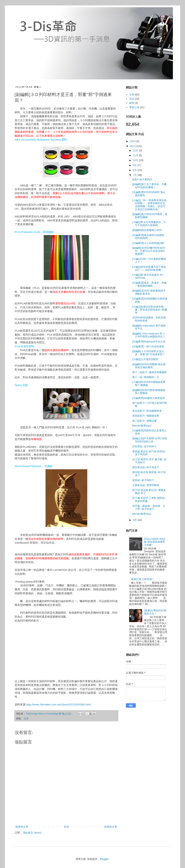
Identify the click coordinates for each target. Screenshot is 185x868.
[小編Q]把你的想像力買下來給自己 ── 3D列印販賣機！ (149, 268)
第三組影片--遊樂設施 (144, 421)
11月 (136, 155)
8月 (135, 170)
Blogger (104, 859)
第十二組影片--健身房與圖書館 (149, 372)
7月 (135, 175)
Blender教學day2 (142, 426)
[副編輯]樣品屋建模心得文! (147, 230)
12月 (136, 150)
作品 (132, 99)
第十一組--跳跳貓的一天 (146, 377)
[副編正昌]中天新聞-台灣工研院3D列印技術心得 (150, 440)
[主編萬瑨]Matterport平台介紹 (149, 342)
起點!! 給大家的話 (142, 179)
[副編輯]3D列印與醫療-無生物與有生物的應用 (149, 366)
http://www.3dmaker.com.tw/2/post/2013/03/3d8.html (58, 704)
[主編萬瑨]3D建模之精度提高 (149, 398)
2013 (133, 146)
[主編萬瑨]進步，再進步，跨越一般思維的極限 (149, 284)
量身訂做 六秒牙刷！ (143, 579)
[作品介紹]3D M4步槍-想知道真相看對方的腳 (155, 542)
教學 (132, 103)
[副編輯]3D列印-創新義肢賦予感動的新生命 (149, 292)
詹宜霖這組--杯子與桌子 (146, 467)
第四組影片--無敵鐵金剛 (146, 416)
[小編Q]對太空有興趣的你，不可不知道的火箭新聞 (149, 224)
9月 (135, 165)
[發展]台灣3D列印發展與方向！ (155, 612)
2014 (133, 141)
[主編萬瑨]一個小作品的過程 (148, 346)
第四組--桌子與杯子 (143, 480)
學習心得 (134, 107)
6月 (135, 520)
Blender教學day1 (142, 514)
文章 (26, 719)
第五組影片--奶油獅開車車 (147, 411)
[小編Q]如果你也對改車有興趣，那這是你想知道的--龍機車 (150, 310)
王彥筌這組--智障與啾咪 (146, 485)
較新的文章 (22, 827)
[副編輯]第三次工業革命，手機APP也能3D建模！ (149, 186)
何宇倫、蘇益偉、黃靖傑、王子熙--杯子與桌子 (149, 507)
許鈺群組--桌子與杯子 (144, 446)
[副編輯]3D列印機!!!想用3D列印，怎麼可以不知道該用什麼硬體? (149, 251)
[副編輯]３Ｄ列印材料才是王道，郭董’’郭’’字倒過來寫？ (149, 353)
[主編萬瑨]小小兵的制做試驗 (148, 243)
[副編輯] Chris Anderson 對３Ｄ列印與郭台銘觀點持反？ (149, 335)
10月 (136, 160)
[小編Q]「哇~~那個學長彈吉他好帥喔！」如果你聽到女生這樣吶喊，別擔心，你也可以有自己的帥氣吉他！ (149, 205)
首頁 (66, 827)
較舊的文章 (111, 827)
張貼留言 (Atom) (32, 833)
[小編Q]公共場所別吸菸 (145, 359)
